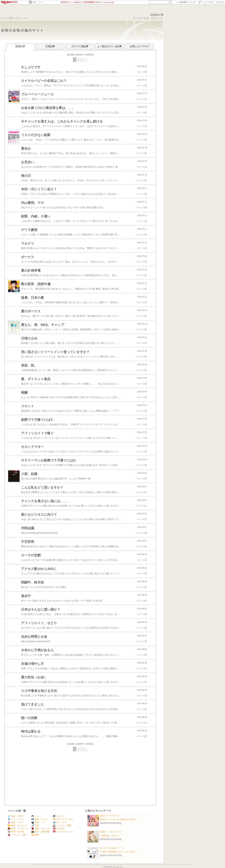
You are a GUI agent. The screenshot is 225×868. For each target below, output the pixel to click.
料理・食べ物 (16, 832)
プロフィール (21, 18)
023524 (155, 15)
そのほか (59, 829)
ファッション (16, 819)
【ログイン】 (157, 18)
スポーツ (59, 816)
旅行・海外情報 (40, 832)
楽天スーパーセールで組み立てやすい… (119, 819)
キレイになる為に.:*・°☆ (112, 848)
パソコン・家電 (62, 825)
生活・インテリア (18, 829)
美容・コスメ (38, 2)
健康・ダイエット (18, 825)
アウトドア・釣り (63, 819)
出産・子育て (16, 816)
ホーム (4, 18)
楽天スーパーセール (109, 816)
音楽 (35, 825)
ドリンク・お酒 (17, 835)
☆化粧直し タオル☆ (110, 836)
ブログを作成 (208, 2)
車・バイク (60, 822)
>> (186, 2)
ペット (36, 816)
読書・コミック (40, 829)
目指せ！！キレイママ (110, 832)
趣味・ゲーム (39, 819)
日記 (11, 18)
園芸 (35, 835)
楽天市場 (220, 2)
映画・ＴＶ (38, 822)
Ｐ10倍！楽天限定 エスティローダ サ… (119, 852)
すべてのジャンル (63, 832)
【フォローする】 (141, 18)
